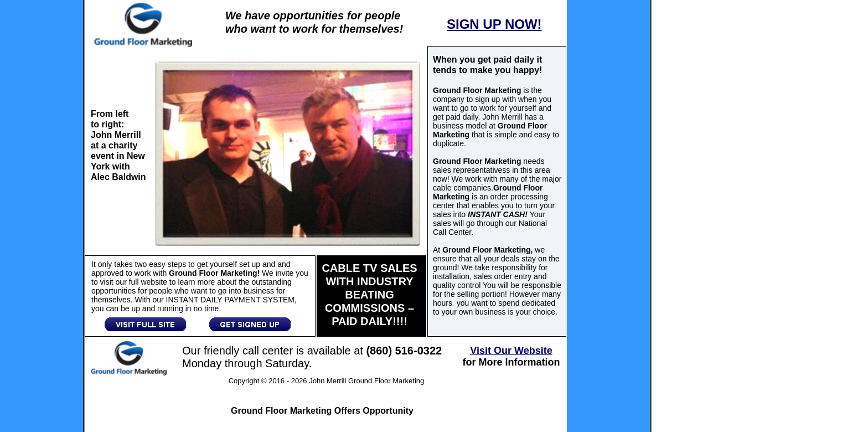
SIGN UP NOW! (494, 24)
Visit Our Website (511, 351)
